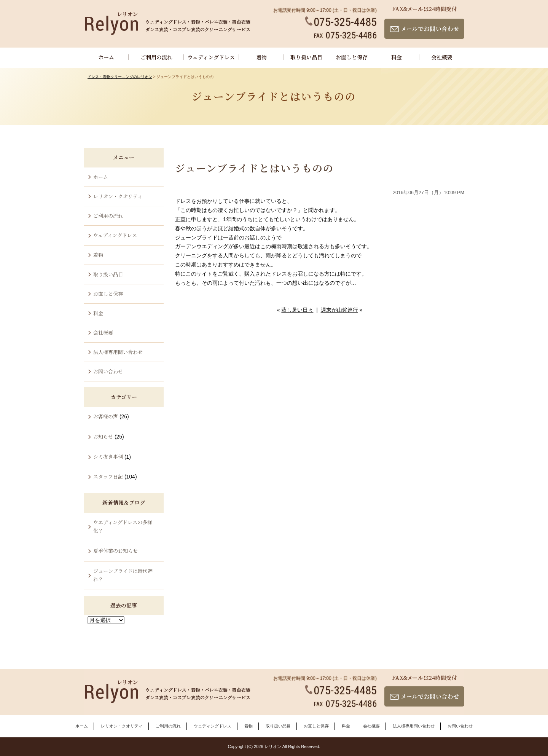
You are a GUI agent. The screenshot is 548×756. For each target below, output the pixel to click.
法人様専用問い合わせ (118, 352)
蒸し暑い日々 (297, 310)
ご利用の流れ (156, 57)
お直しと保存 (352, 57)
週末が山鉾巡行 (339, 310)
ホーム (106, 57)
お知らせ (103, 436)
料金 (397, 57)
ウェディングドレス (211, 57)
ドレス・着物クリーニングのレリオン (120, 77)
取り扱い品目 (306, 57)
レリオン (273, 746)
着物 (261, 57)
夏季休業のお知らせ (115, 551)
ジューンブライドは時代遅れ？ (123, 575)
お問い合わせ (108, 371)
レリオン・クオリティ (118, 196)
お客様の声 (106, 416)
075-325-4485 (341, 22)
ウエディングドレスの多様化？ (123, 526)
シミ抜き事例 (108, 457)
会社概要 (442, 57)
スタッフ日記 (108, 476)
